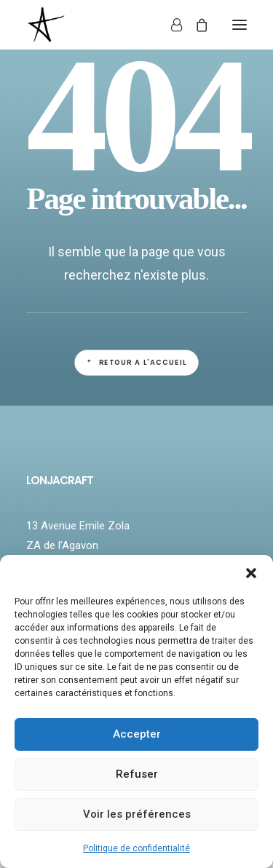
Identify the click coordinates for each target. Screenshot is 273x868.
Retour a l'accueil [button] (136, 363)
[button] (251, 573)
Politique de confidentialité (136, 848)
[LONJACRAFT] (94, 25)
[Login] (170, 25)
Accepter (137, 734)
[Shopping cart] (195, 25)
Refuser (137, 774)
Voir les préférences (137, 814)
